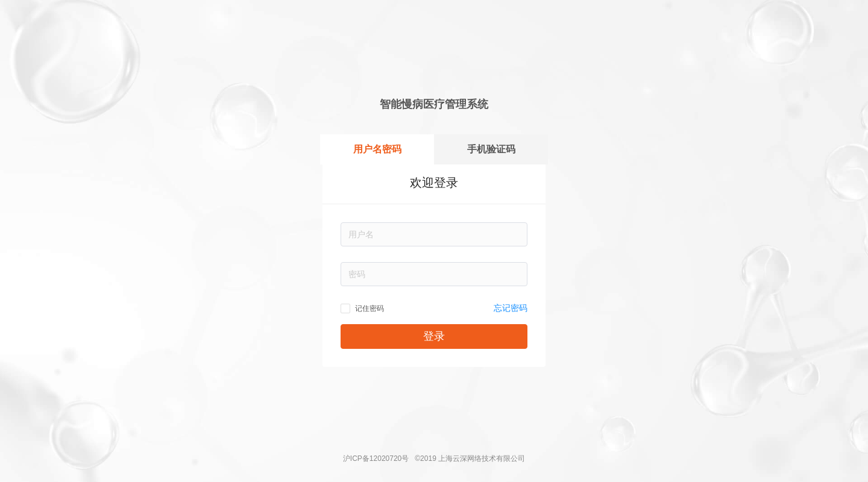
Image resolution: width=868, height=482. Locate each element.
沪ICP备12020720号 (376, 459)
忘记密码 (511, 308)
